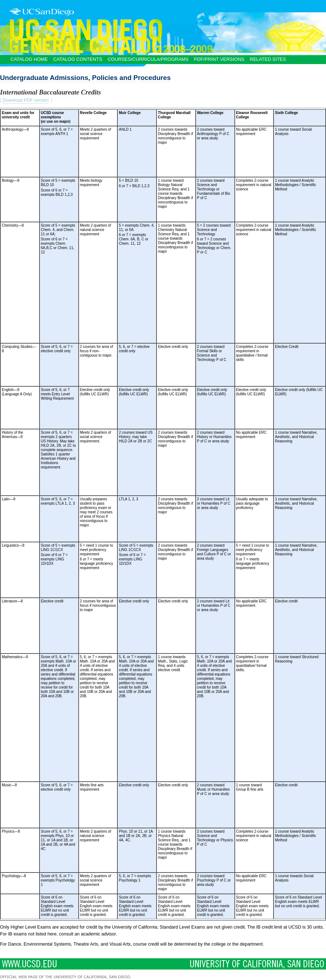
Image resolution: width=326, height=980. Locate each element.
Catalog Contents (78, 59)
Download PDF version (26, 100)
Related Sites (268, 59)
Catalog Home (29, 59)
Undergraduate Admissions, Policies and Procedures (85, 78)
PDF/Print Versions (219, 59)
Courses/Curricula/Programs (148, 59)
